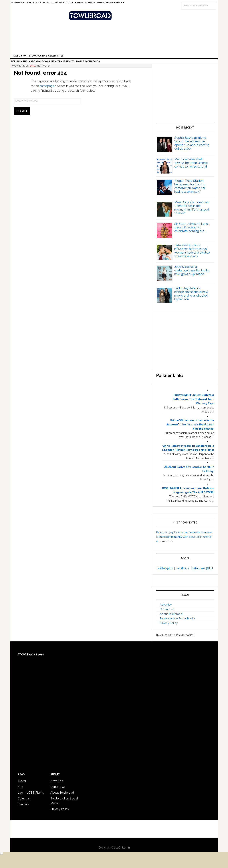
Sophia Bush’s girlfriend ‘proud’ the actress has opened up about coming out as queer (192, 143)
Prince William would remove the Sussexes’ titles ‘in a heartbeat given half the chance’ (190, 425)
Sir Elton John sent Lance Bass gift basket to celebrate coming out (192, 227)
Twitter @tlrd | (166, 568)
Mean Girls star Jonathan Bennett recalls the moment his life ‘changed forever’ (192, 208)
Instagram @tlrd (202, 568)
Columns (24, 798)
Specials (23, 804)
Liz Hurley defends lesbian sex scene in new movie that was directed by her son (191, 294)
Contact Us (167, 609)
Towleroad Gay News (115, 16)
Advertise (166, 605)
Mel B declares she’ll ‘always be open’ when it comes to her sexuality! (191, 163)
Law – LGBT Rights (31, 793)
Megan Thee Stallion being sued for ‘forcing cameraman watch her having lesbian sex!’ (190, 186)
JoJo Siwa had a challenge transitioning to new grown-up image (192, 270)
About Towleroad (171, 614)
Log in (126, 848)
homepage (47, 86)
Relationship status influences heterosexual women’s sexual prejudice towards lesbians (192, 251)
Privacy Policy (169, 623)
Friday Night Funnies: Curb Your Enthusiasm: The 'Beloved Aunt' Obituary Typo (193, 399)
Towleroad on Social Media (177, 618)
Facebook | (183, 568)
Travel (22, 781)
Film (21, 787)
